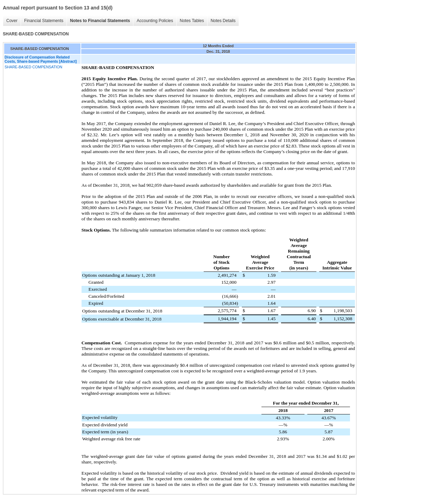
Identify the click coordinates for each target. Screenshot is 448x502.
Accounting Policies (155, 21)
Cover (12, 21)
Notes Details (223, 21)
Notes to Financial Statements (100, 21)
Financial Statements (44, 21)
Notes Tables (192, 21)
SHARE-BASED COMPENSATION (33, 67)
